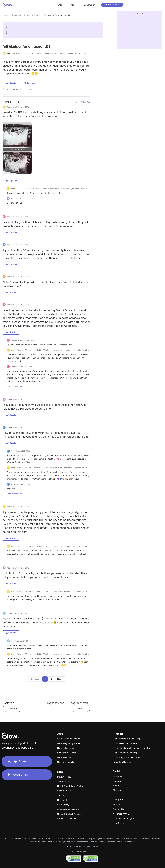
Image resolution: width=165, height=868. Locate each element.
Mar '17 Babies (33, 15)
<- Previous (12, 709)
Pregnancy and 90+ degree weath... (68, 703)
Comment (30, 83)
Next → (61, 679)
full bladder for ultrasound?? (57, 15)
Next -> (81, 709)
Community (17, 15)
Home (5, 15)
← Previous (34, 679)
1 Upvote (11, 83)
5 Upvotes (12, 181)
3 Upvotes (12, 232)
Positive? (8, 703)
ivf (26, 355)
